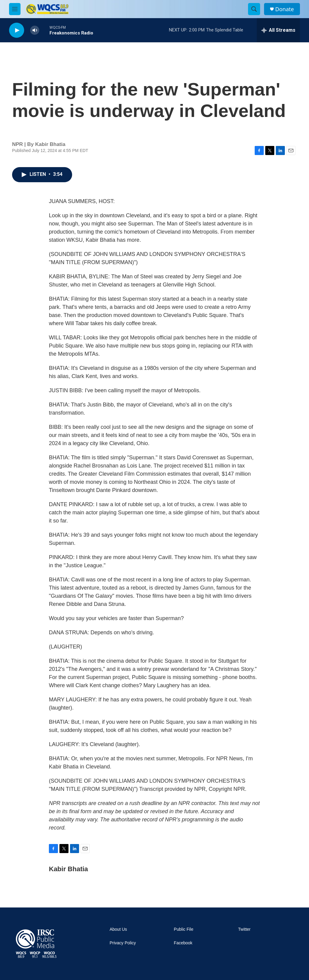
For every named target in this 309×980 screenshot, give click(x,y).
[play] (17, 30)
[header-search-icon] (254, 9)
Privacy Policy (123, 943)
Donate (285, 9)
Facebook (183, 943)
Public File (184, 929)
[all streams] (278, 30)
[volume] (35, 30)
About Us (118, 929)
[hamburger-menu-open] (15, 9)
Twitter (244, 929)
